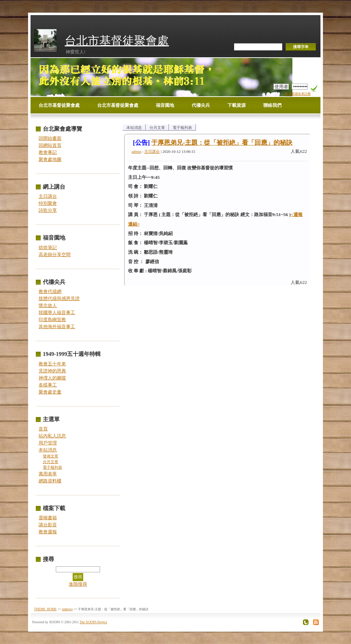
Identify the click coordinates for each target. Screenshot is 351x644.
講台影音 (48, 525)
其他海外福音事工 (57, 327)
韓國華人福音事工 (57, 313)
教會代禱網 (50, 291)
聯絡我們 (272, 105)
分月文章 (51, 462)
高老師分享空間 (55, 255)
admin (137, 151)
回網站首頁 (50, 145)
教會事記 (48, 152)
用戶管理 (48, 443)
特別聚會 (48, 203)
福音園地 (165, 105)
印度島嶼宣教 (52, 320)
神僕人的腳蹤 (52, 378)
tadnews (67, 609)
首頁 (43, 429)
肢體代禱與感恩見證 (59, 298)
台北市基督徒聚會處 (117, 41)
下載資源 (237, 105)
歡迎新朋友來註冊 (298, 94)
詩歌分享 (48, 210)
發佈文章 (51, 456)
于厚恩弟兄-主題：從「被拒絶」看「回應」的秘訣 (222, 143)
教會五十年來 (52, 364)
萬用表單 (48, 474)
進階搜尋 (78, 584)
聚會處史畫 (50, 392)
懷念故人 (48, 305)
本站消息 (48, 450)
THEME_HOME (45, 609)
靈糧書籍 (48, 518)
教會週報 (48, 532)
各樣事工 (48, 385)
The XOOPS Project (93, 622)
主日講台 (48, 196)
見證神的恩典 (52, 371)
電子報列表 (52, 467)
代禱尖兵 (201, 105)
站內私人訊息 (52, 436)
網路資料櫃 (50, 481)
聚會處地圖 (50, 159)
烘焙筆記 (48, 248)
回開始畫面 (50, 138)
